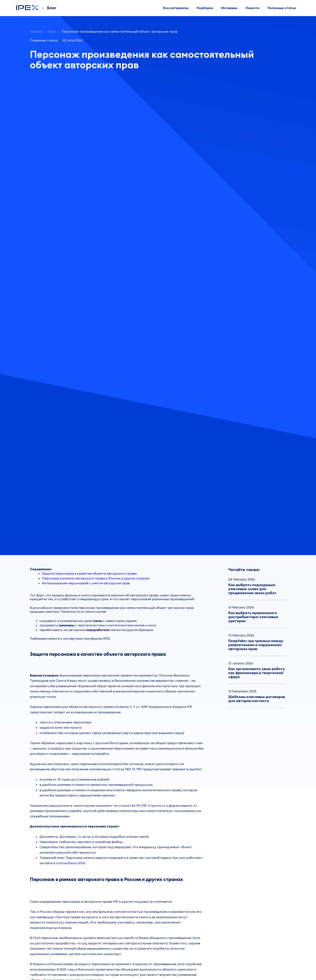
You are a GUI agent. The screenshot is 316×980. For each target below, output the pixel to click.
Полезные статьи (282, 8)
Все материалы (176, 8)
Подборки (205, 8)
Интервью (229, 8)
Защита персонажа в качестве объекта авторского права (89, 573)
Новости (253, 8)
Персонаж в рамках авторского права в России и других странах (96, 578)
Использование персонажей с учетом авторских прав (86, 583)
